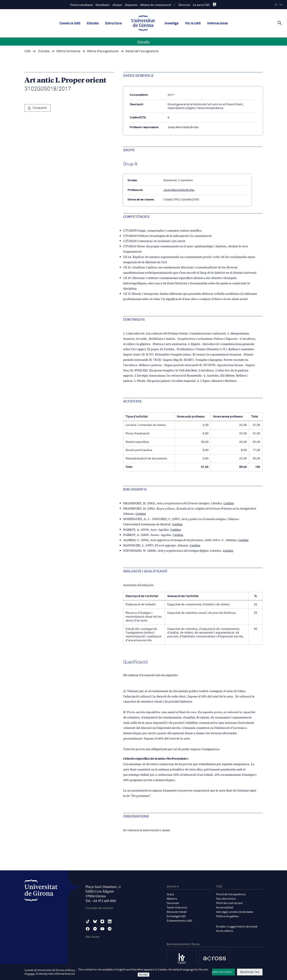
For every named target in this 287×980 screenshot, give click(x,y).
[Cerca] (280, 23)
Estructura (113, 23)
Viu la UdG (193, 23)
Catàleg (229, 503)
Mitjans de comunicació (156, 5)
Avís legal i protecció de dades (235, 912)
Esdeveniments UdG (179, 921)
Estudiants (103, 5)
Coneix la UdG (70, 23)
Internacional (217, 23)
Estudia (93, 23)
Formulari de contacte (99, 908)
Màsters (172, 899)
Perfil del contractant (230, 903)
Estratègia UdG (176, 916)
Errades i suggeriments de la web (237, 927)
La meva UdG (201, 5)
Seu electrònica (226, 899)
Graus (170, 894)
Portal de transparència (231, 894)
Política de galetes (228, 916)
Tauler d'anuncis (177, 908)
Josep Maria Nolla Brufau (179, 190)
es (276, 5)
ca (281, 5)
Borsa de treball (177, 912)
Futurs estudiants (82, 5)
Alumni (117, 5)
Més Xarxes (93, 937)
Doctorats (173, 903)
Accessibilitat (225, 908)
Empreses (131, 5)
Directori (184, 5)
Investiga (172, 23)
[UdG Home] (143, 23)
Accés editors (225, 931)
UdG (28, 51)
